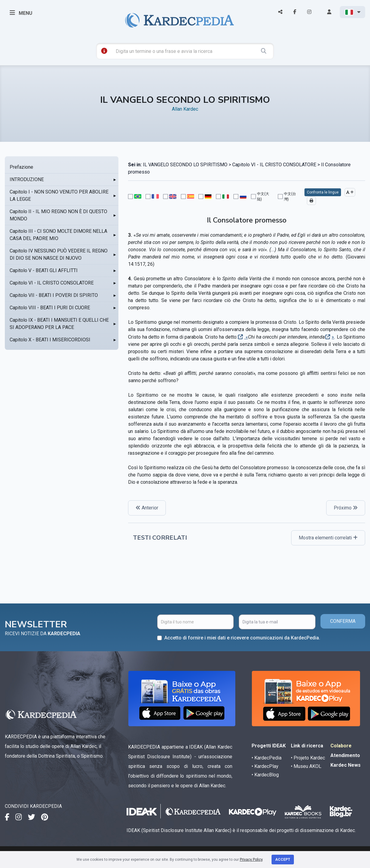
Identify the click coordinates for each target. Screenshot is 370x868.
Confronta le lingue (323, 192)
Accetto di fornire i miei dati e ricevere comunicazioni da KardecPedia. (242, 638)
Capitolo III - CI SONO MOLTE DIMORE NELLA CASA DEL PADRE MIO (58, 235)
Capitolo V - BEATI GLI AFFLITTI (44, 270)
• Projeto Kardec (308, 758)
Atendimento (345, 755)
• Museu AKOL (306, 766)
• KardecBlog (265, 775)
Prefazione (21, 167)
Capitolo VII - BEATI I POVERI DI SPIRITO (54, 295)
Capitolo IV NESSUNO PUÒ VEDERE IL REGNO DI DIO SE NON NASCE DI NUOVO (59, 254)
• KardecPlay (265, 766)
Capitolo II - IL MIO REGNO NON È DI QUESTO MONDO (58, 215)
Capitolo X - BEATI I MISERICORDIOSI (50, 340)
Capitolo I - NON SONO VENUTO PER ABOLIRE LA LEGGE (59, 195)
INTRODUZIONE (27, 179)
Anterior (147, 508)
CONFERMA (343, 621)
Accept (283, 860)
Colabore (341, 746)
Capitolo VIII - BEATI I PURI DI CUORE (50, 308)
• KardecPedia (267, 758)
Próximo (346, 508)
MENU (21, 13)
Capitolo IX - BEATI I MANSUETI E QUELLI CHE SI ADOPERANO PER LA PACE (59, 324)
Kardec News (346, 765)
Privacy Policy (251, 860)
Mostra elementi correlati (328, 538)
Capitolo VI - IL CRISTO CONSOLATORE (52, 283)
